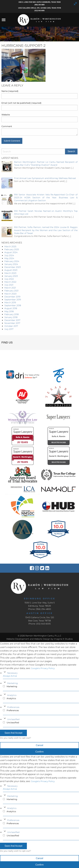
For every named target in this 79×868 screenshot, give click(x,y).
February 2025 (12, 249)
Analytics (12, 695)
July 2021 (9, 285)
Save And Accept (13, 733)
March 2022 (10, 282)
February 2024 (12, 261)
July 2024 (9, 255)
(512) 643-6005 (39, 11)
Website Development (18, 639)
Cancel (39, 745)
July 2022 (9, 279)
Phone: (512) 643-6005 (40, 624)
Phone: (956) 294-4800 (39, 609)
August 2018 (11, 308)
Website (6, 115)
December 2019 (12, 297)
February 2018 (12, 314)
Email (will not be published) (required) (21, 103)
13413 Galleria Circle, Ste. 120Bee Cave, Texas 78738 (40, 619)
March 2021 (10, 288)
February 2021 (11, 291)
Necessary (12, 673)
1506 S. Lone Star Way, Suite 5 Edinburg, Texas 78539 (40, 2)
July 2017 (9, 329)
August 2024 (11, 252)
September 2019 (13, 300)
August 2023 (11, 270)
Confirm (39, 752)
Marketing (12, 683)
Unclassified (13, 719)
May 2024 (9, 258)
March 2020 (10, 294)
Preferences (13, 707)
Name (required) (10, 91)
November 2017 (12, 323)
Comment (7, 126)
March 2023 (10, 273)
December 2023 (13, 267)
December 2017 (12, 320)
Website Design (42, 639)
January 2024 (11, 264)
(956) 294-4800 (39, 5)
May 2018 (9, 311)
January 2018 (11, 317)
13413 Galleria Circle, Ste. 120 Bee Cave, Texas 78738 (39, 8)
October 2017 (11, 326)
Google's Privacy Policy (43, 668)
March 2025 (10, 246)
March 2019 (10, 302)
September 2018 (13, 305)
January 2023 (11, 276)
